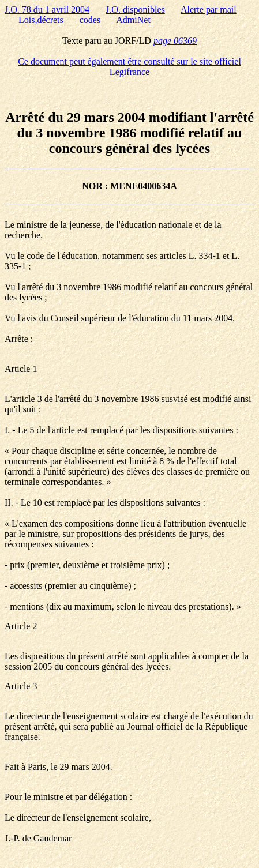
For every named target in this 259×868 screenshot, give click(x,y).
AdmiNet (133, 20)
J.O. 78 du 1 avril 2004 (47, 10)
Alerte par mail (209, 10)
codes (90, 20)
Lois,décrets (41, 20)
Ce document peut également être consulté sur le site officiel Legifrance (129, 67)
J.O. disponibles (135, 10)
